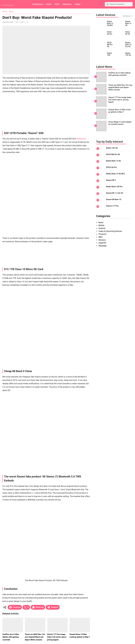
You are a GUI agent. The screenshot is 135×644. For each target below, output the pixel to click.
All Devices (127, 16)
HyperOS (102, 243)
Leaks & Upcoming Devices (110, 231)
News (101, 222)
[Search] (108, 4)
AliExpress (81, 139)
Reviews (102, 240)
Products (102, 234)
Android (102, 228)
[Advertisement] (46, 112)
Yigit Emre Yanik (8, 22)
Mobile (101, 225)
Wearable (103, 246)
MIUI (101, 237)
